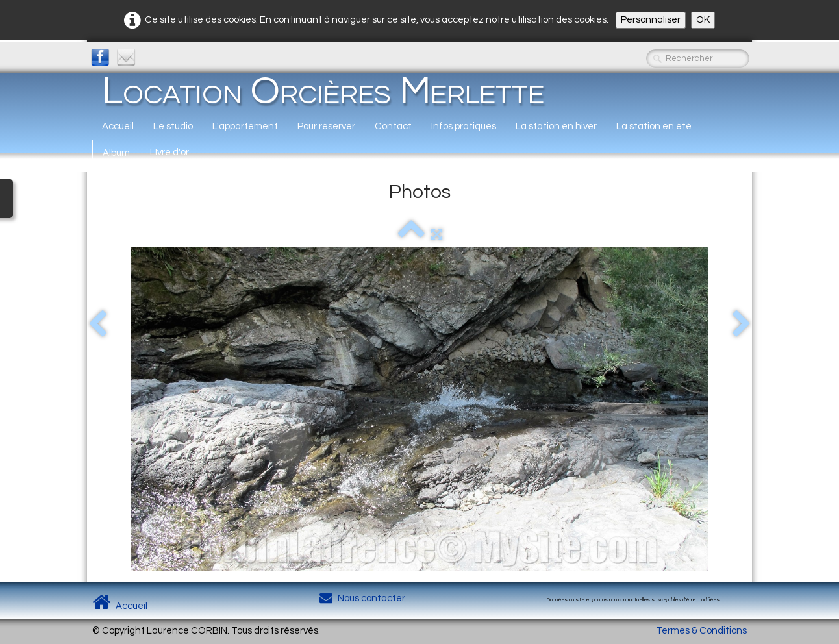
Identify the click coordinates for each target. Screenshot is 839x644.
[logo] (323, 91)
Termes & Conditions (701, 631)
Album (116, 153)
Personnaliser (651, 20)
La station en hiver (556, 126)
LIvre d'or (169, 152)
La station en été (654, 126)
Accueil (118, 126)
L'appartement (245, 126)
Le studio (173, 126)
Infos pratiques (464, 126)
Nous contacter (362, 598)
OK (703, 20)
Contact (393, 126)
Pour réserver (326, 126)
